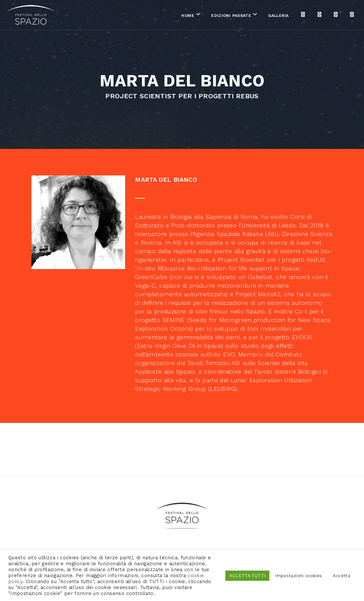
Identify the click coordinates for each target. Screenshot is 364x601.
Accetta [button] (341, 576)
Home (161, 16)
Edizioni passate (205, 16)
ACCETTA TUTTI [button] (248, 576)
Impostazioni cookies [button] (298, 576)
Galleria (252, 16)
